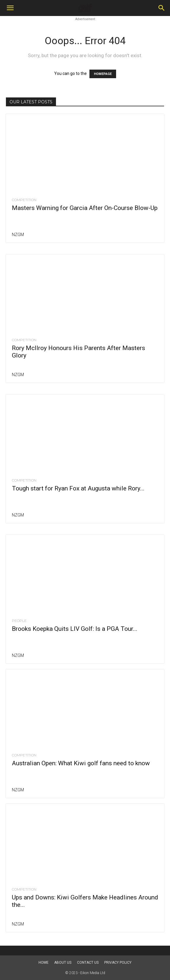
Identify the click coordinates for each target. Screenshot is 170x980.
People (19, 621)
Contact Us (88, 963)
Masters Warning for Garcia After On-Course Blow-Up (85, 208)
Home (44, 963)
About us (63, 963)
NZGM (18, 235)
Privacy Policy (118, 963)
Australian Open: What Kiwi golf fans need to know (81, 763)
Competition (24, 200)
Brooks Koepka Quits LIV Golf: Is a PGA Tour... (75, 629)
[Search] (162, 8)
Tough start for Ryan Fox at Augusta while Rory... (78, 488)
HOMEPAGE (103, 74)
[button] (10, 8)
